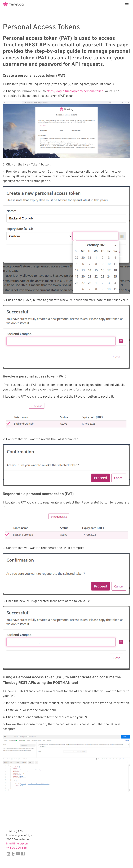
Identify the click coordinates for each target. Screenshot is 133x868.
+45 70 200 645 (17, 848)
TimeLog (13, 5)
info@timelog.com (17, 844)
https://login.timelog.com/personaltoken (75, 91)
